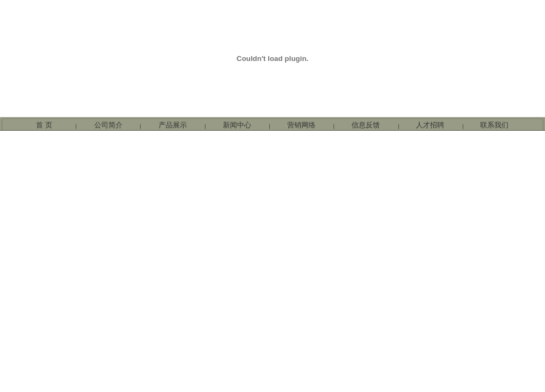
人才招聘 (430, 125)
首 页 (44, 125)
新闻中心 (237, 125)
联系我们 (494, 125)
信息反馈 (366, 125)
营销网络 (301, 125)
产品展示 (173, 125)
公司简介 (108, 125)
